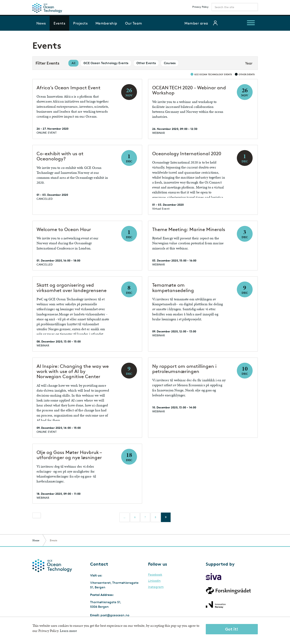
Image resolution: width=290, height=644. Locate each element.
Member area (196, 23)
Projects (80, 23)
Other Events (146, 63)
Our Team (134, 23)
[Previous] (37, 515)
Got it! (232, 629)
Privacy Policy (200, 7)
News (41, 23)
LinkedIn (154, 581)
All (73, 63)
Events (59, 23)
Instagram (156, 587)
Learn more (68, 631)
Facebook (155, 575)
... (124, 517)
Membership (106, 23)
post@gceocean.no (115, 615)
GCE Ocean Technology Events (106, 63)
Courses (170, 63)
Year (249, 63)
